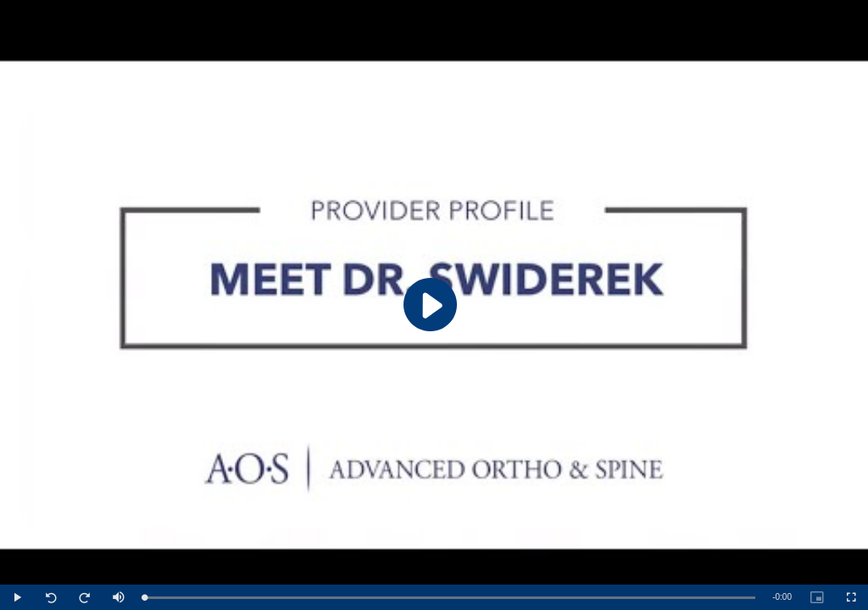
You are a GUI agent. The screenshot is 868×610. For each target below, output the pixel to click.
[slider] (450, 598)
